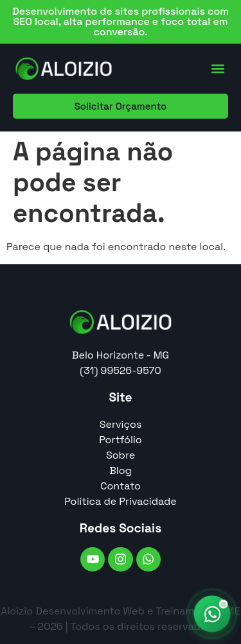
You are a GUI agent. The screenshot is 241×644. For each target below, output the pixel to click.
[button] (218, 69)
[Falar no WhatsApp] (212, 614)
